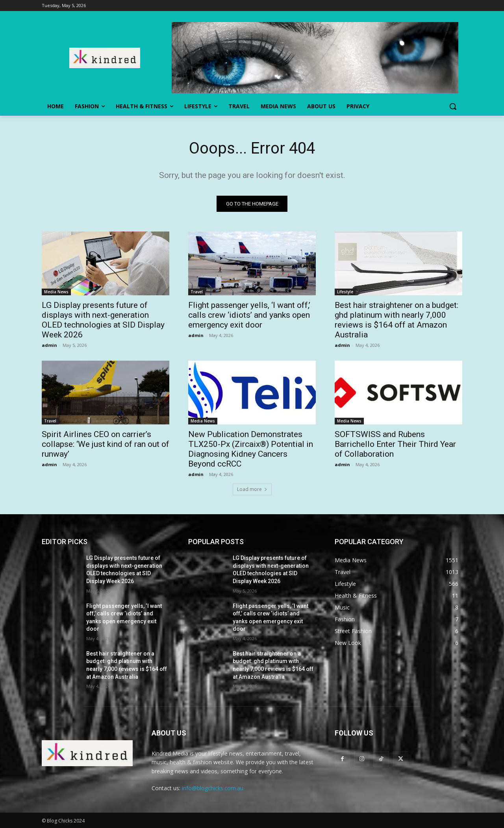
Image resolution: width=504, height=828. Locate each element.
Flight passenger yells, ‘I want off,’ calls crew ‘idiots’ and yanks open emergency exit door (249, 315)
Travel (197, 292)
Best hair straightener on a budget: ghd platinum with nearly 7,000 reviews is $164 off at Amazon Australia (397, 320)
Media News (56, 292)
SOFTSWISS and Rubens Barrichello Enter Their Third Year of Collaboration (395, 444)
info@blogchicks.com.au (213, 788)
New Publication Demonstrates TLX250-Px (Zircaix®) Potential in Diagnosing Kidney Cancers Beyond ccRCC (251, 449)
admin (49, 345)
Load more (252, 489)
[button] (453, 106)
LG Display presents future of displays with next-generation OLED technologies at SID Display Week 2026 (103, 320)
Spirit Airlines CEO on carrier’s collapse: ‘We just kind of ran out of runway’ (106, 444)
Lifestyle (345, 292)
